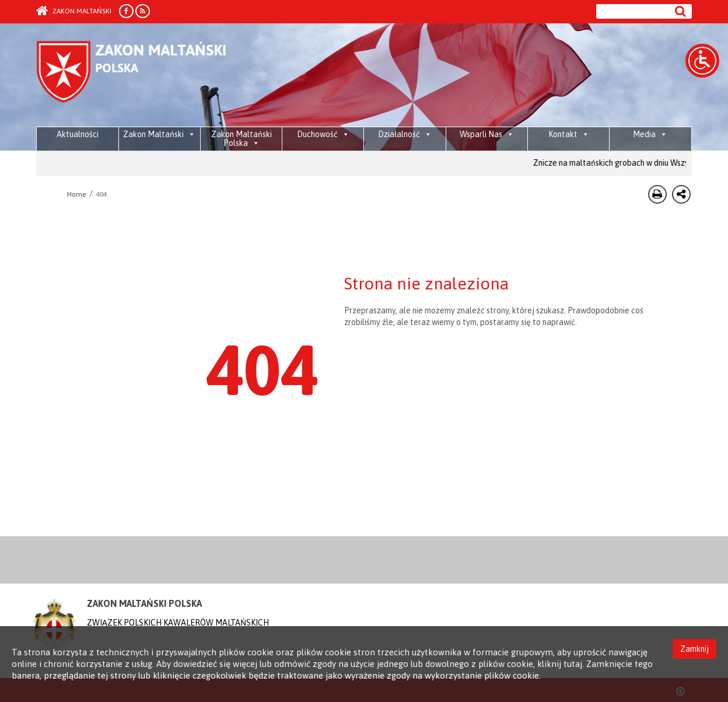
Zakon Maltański (74, 11)
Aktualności (78, 134)
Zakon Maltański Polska (242, 139)
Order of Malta (145, 76)
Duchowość (323, 134)
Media (650, 134)
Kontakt (569, 134)
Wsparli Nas (487, 134)
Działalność (405, 134)
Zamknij (694, 648)
